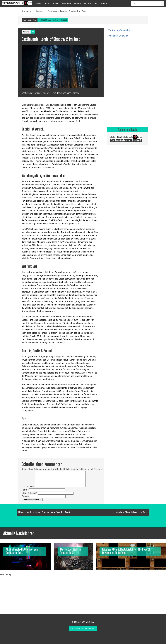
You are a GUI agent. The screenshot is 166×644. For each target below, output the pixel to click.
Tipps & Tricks (91, 3)
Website (25, 496)
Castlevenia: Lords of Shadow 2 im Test (67, 11)
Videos (104, 3)
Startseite (26, 11)
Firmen (77, 3)
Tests (47, 3)
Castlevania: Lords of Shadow (39, 105)
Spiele (55, 3)
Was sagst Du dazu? (118, 36)
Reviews (39, 11)
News (38, 3)
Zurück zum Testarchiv (119, 30)
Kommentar (28, 487)
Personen (66, 3)
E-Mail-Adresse (29, 493)
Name (25, 490)
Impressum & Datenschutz (83, 629)
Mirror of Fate (85, 108)
